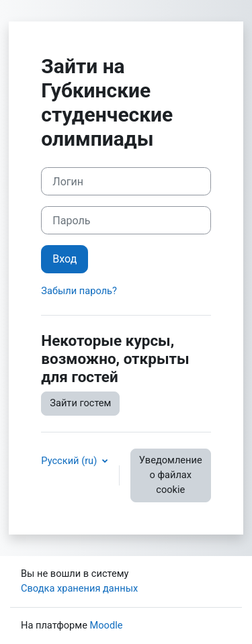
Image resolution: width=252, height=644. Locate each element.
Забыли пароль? (79, 291)
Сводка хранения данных (79, 588)
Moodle (107, 625)
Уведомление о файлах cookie (171, 475)
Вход (65, 259)
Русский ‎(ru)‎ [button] (70, 461)
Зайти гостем (80, 403)
